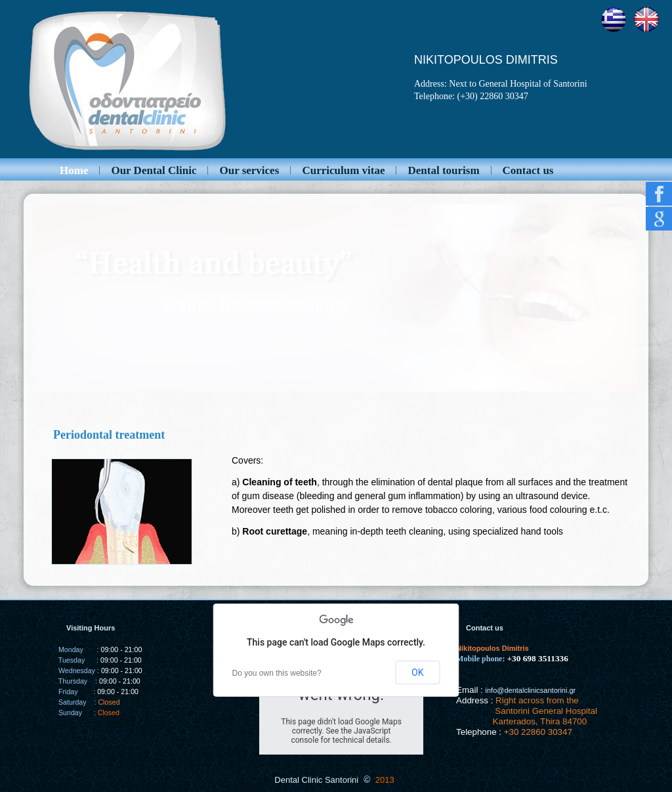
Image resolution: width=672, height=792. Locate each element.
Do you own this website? (277, 673)
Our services (249, 170)
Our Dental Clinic (154, 170)
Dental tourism (443, 170)
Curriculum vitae (343, 170)
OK (417, 672)
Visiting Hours (91, 628)
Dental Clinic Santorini (316, 780)
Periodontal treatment (109, 435)
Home (74, 170)
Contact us (528, 170)
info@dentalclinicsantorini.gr (531, 690)
